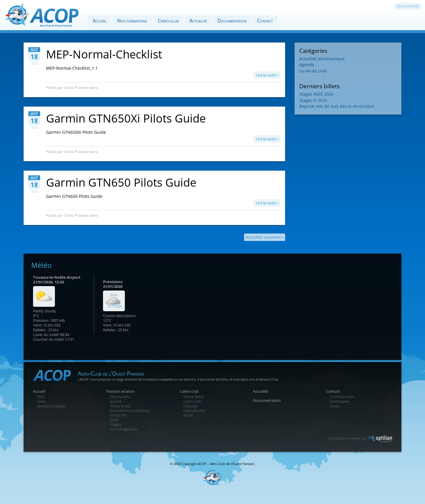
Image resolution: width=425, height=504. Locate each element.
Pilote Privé (120, 406)
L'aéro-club (189, 391)
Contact (265, 21)
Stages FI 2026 (313, 100)
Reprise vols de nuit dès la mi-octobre (337, 106)
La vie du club (313, 71)
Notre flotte (194, 397)
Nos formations (132, 21)
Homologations (124, 429)
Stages (116, 424)
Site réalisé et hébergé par (360, 438)
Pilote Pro (119, 415)
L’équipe (190, 406)
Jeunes (116, 401)
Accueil (100, 21)
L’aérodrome (194, 410)
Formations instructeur (130, 410)
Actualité (198, 21)
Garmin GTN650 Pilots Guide (121, 182)
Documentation (232, 21)
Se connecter (408, 6)
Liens (41, 401)
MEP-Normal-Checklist (104, 54)
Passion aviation (121, 391)
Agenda (307, 65)
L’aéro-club (168, 21)
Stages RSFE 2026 (316, 94)
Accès (188, 415)
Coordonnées (342, 397)
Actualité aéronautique (322, 59)
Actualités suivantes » (265, 237)
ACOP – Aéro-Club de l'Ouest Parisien (226, 464)
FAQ (41, 397)
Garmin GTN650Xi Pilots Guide (126, 118)
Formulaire (340, 401)
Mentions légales (52, 406)
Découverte (120, 397)
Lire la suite (266, 75)
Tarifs (115, 420)
